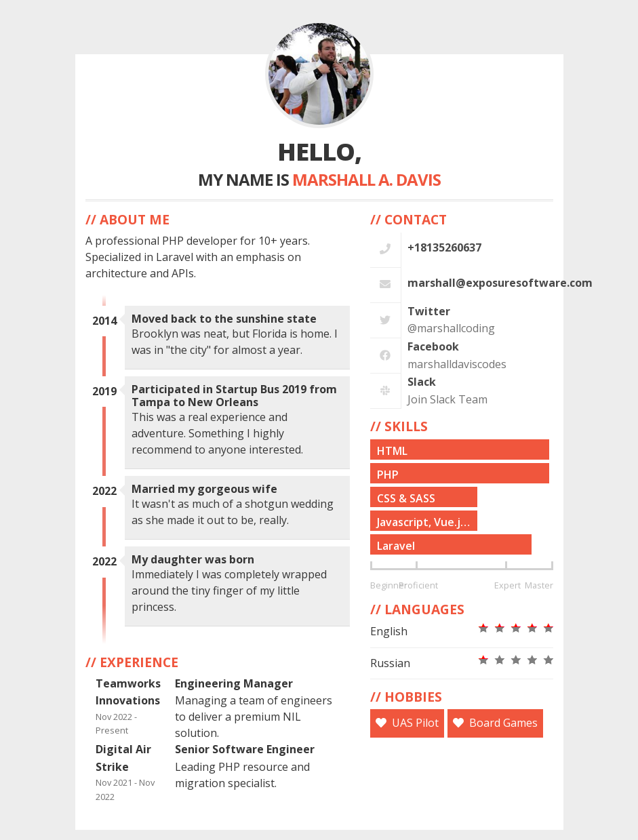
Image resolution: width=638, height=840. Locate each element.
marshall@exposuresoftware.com (500, 283)
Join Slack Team (447, 399)
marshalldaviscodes (457, 364)
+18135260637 (444, 247)
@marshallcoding (451, 328)
